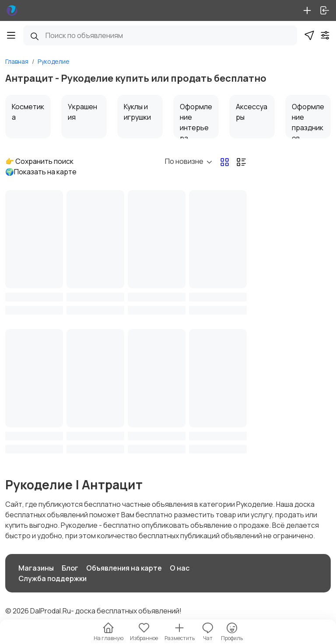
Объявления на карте (124, 568)
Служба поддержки (52, 578)
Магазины (36, 568)
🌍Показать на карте (41, 172)
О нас (180, 568)
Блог (70, 568)
